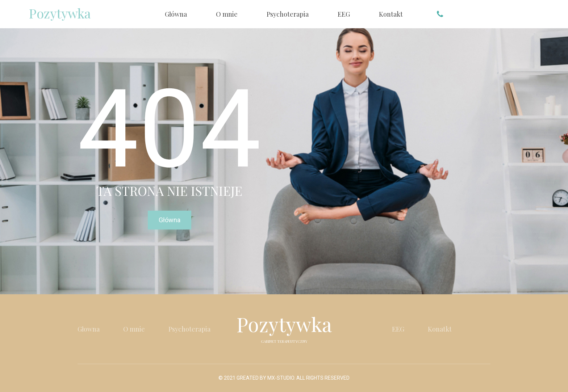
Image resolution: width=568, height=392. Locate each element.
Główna (176, 14)
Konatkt (440, 329)
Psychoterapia (288, 14)
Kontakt (391, 14)
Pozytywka (60, 13)
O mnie (227, 14)
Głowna (89, 329)
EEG (344, 14)
